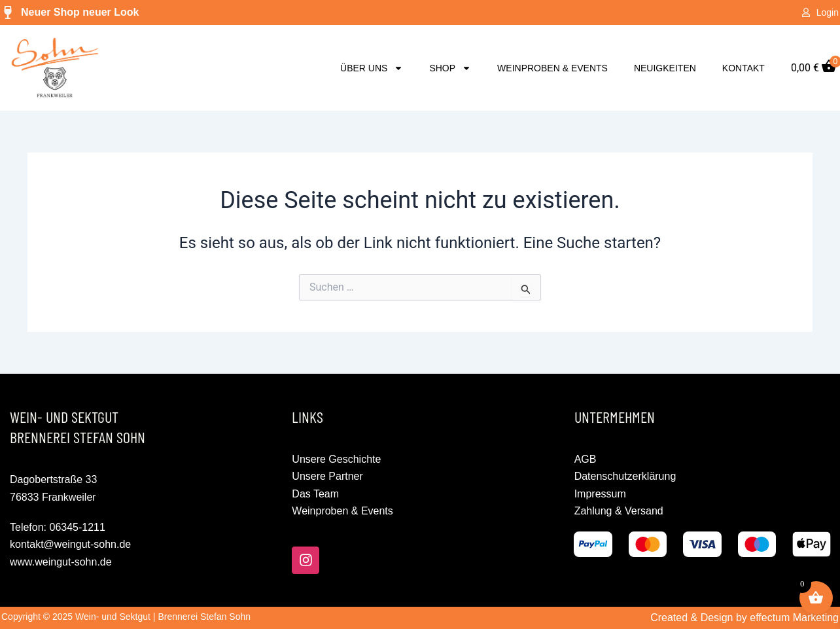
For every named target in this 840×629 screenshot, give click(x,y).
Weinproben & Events (552, 68)
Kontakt (744, 68)
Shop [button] (450, 68)
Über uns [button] (372, 68)
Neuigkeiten (665, 68)
